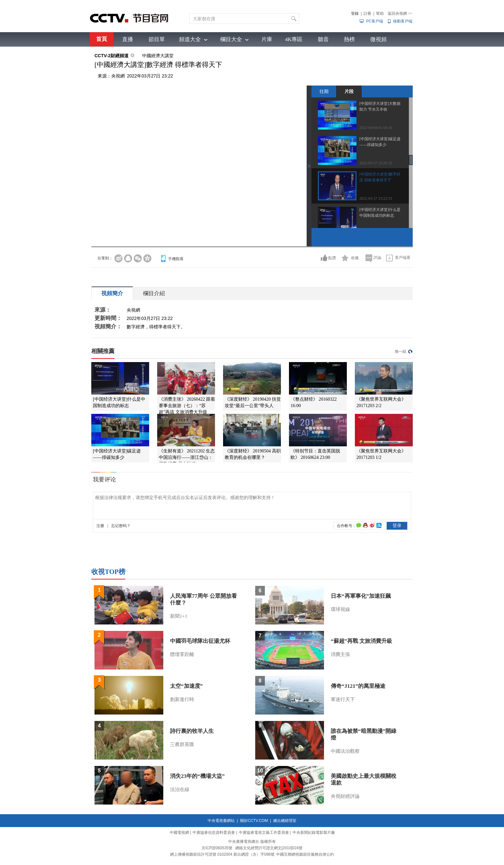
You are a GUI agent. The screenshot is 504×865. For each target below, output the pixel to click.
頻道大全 (190, 39)
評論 (377, 258)
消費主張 (340, 654)
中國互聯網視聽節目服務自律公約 (305, 854)
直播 (128, 39)
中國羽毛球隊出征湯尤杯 (200, 641)
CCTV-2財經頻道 (112, 56)
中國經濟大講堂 (158, 56)
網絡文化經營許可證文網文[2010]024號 (269, 848)
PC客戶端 (375, 21)
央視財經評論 (345, 796)
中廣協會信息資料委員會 (214, 833)
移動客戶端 (403, 21)
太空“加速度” (186, 686)
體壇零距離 (182, 654)
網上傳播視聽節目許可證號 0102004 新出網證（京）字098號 (222, 854)
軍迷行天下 (343, 699)
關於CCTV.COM (254, 821)
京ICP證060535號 (217, 848)
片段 (349, 91)
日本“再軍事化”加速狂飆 (361, 596)
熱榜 (349, 39)
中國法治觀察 (345, 751)
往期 (324, 91)
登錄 (355, 14)
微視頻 (378, 39)
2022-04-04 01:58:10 (376, 128)
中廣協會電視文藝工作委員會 (264, 833)
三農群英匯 (182, 744)
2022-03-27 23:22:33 (376, 198)
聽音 (323, 39)
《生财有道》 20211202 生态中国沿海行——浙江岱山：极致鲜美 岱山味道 (187, 457)
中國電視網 (179, 833)
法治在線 (180, 789)
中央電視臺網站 (221, 821)
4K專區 (294, 39)
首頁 (102, 39)
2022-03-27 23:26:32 (376, 163)
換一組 (401, 351)
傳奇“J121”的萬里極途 (358, 686)
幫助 (380, 14)
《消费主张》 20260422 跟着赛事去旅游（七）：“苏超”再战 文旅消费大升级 (187, 406)
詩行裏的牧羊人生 (192, 731)
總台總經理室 (285, 821)
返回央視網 (400, 14)
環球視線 (340, 609)
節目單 (157, 39)
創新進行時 (182, 699)
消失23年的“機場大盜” (197, 776)
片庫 (267, 39)
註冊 (367, 14)
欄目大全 (231, 39)
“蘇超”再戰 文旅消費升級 (361, 641)
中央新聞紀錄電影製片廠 (314, 833)
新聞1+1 (179, 616)
